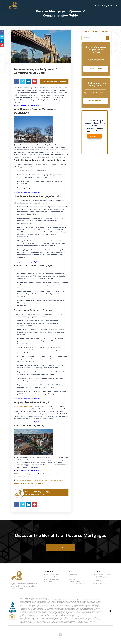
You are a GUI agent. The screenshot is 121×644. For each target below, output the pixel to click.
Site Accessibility (49, 582)
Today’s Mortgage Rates (51, 579)
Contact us (56, 458)
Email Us (99, 581)
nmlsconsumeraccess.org (68, 600)
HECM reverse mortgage (23, 474)
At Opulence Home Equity (23, 407)
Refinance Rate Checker (51, 577)
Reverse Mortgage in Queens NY (32, 483)
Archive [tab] (105, 31)
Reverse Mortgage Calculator (77, 584)
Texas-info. (72, 579)
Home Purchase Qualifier (52, 575)
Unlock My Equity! (96, 101)
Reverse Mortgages (75, 582)
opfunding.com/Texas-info (31, 614)
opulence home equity (25, 480)
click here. (26, 476)
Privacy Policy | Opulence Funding (61, 603)
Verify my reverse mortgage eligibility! (27, 422)
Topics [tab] (96, 31)
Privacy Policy (73, 575)
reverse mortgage (42, 480)
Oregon (71, 577)
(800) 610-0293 (110, 5)
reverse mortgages (33, 303)
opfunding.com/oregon (90, 610)
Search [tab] (86, 31)
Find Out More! (96, 69)
